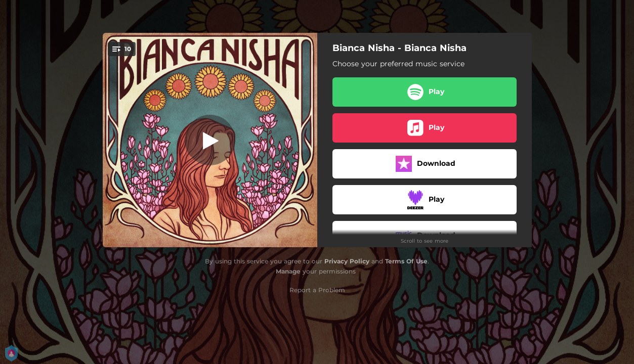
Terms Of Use (406, 261)
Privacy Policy (347, 261)
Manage (288, 271)
